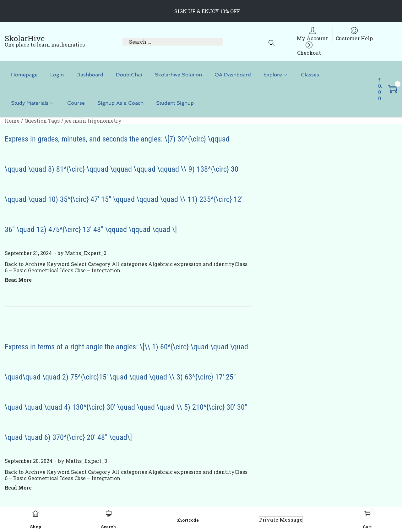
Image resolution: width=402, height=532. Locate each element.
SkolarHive (25, 38)
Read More (18, 280)
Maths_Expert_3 (86, 253)
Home (12, 121)
